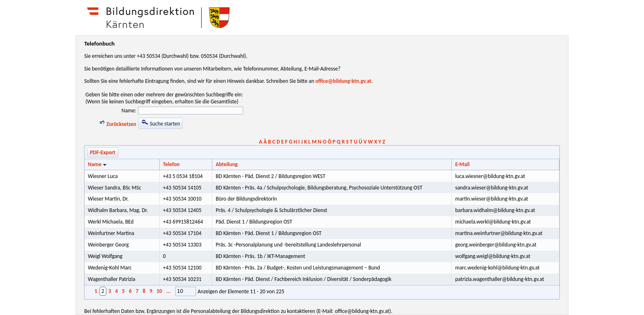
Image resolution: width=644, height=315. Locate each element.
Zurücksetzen (117, 124)
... (168, 291)
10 (159, 291)
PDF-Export (103, 152)
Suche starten (161, 123)
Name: (129, 111)
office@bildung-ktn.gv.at (343, 81)
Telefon (171, 164)
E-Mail (462, 164)
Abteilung (227, 164)
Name (98, 164)
